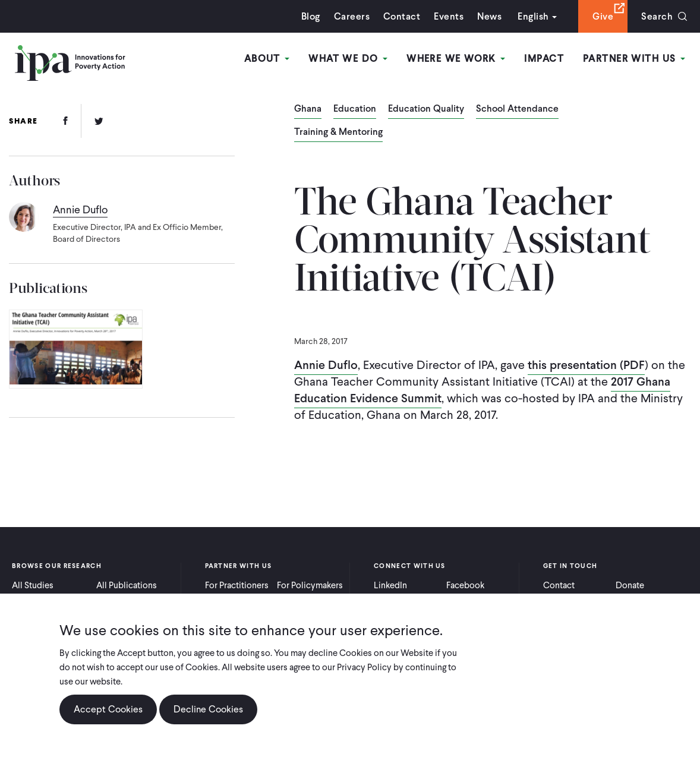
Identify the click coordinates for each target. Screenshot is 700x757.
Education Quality (426, 109)
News (489, 16)
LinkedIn (390, 585)
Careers (352, 16)
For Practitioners (237, 585)
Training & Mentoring (338, 133)
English (533, 16)
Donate (630, 585)
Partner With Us (634, 59)
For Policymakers (310, 585)
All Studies (33, 585)
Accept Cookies (108, 718)
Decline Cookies (208, 718)
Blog (311, 16)
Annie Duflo (326, 365)
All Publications (127, 585)
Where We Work (456, 59)
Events (449, 16)
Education (355, 109)
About (267, 59)
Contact (402, 16)
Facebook (465, 585)
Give (603, 16)
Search (657, 16)
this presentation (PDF (586, 365)
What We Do (348, 59)
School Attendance (517, 109)
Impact (544, 59)
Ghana (308, 109)
